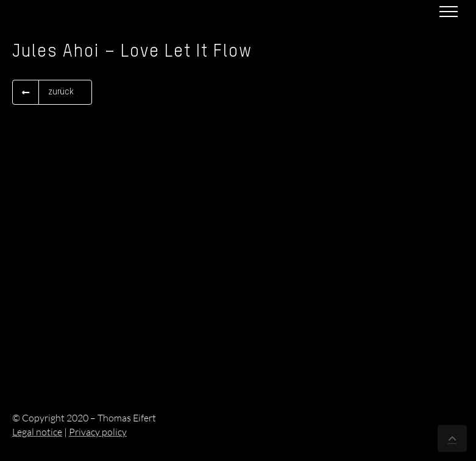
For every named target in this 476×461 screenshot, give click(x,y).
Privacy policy (98, 432)
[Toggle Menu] (449, 12)
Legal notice (37, 432)
